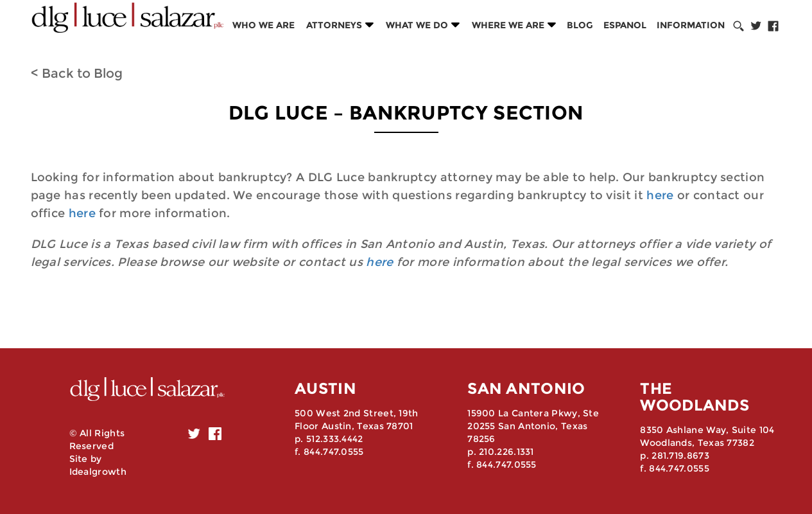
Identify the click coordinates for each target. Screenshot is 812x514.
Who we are (263, 25)
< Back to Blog (77, 73)
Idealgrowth (98, 472)
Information (691, 25)
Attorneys (334, 25)
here (660, 195)
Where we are (508, 25)
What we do (417, 25)
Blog (580, 25)
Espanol (625, 25)
